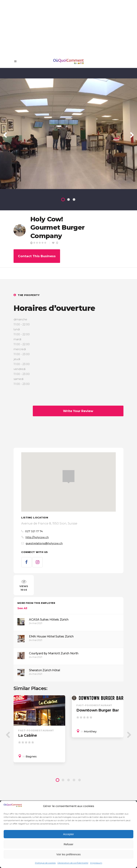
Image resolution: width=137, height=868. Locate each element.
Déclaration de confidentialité (73, 863)
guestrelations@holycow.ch (44, 543)
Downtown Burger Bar (98, 710)
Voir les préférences (69, 854)
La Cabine (27, 735)
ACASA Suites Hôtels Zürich (49, 620)
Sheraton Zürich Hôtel (44, 670)
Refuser (69, 844)
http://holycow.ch (37, 537)
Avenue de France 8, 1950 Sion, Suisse (49, 523)
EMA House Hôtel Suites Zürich (51, 636)
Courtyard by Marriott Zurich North (54, 653)
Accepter (68, 834)
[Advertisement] (68, 28)
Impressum (96, 863)
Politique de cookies (45, 863)
